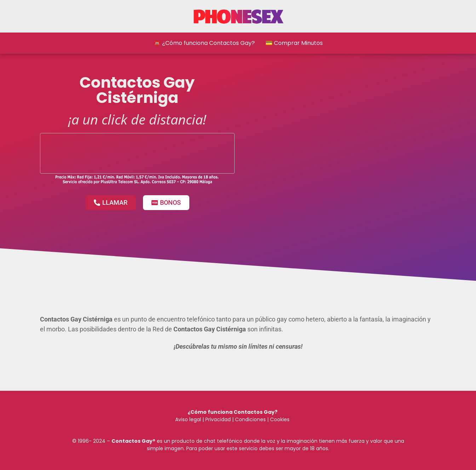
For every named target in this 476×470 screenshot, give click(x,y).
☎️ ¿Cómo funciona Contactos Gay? (204, 43)
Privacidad (218, 419)
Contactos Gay (132, 441)
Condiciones (250, 419)
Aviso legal (188, 419)
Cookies (280, 419)
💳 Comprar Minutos (294, 43)
